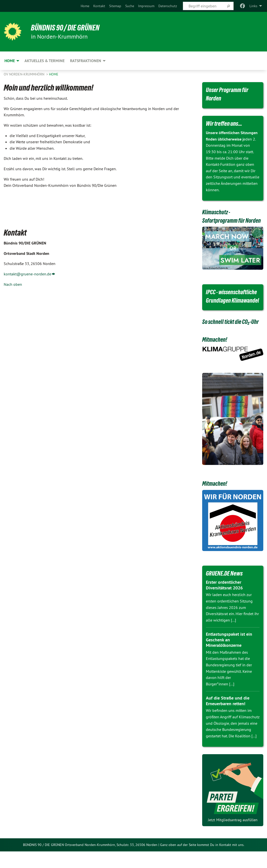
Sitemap (115, 6)
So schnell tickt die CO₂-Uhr (231, 338)
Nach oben (13, 284)
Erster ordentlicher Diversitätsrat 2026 (224, 602)
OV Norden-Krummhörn (24, 74)
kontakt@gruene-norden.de (27, 274)
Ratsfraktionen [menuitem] (86, 61)
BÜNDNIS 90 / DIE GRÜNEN (66, 28)
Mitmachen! (215, 356)
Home (85, 6)
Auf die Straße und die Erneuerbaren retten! (228, 718)
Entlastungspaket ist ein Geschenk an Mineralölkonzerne (229, 656)
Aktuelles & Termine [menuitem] (45, 61)
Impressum (146, 6)
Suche (130, 6)
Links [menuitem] (253, 6)
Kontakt (99, 6)
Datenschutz (168, 6)
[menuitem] (85, 6)
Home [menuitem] (10, 61)
